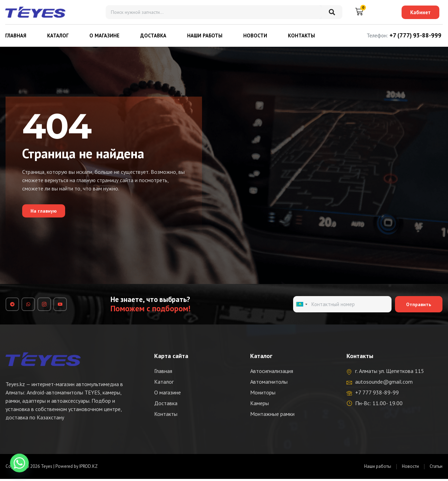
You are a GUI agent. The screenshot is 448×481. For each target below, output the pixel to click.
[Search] (332, 12)
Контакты (301, 36)
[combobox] (301, 306)
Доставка (153, 36)
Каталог (58, 36)
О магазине (104, 36)
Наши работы (205, 36)
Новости (255, 36)
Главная (16, 36)
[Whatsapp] (19, 463)
